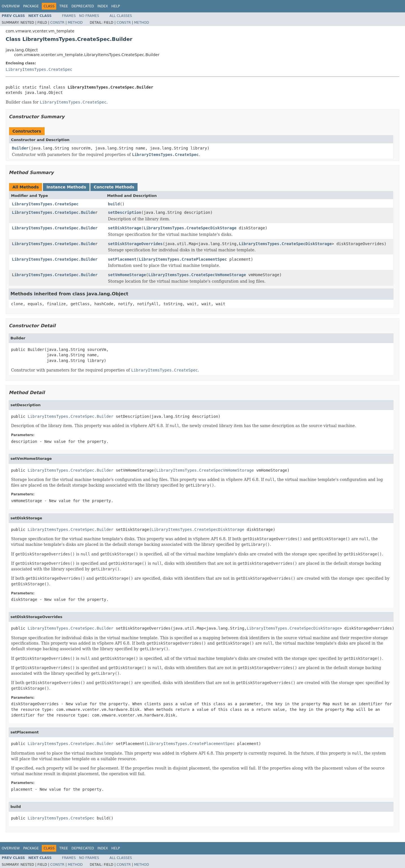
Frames (69, 16)
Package (31, 6)
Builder (20, 148)
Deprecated (83, 6)
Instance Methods (66, 187)
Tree (64, 6)
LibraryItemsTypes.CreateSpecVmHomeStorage (197, 275)
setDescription (125, 212)
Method (75, 23)
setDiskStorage (125, 228)
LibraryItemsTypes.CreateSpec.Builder (55, 212)
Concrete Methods (114, 187)
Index (103, 6)
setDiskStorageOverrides (135, 244)
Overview (11, 6)
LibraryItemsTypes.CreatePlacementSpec (183, 259)
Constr (57, 23)
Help (116, 6)
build (114, 204)
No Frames (89, 16)
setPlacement (122, 259)
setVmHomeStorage (127, 275)
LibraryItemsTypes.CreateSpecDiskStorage (190, 228)
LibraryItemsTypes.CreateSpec (39, 69)
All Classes (121, 16)
